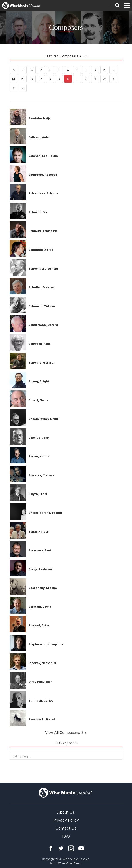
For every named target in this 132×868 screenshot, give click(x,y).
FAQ (66, 836)
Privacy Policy (66, 820)
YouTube (81, 848)
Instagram (71, 848)
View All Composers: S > (66, 733)
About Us (66, 812)
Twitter (61, 848)
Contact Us (66, 828)
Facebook (51, 848)
